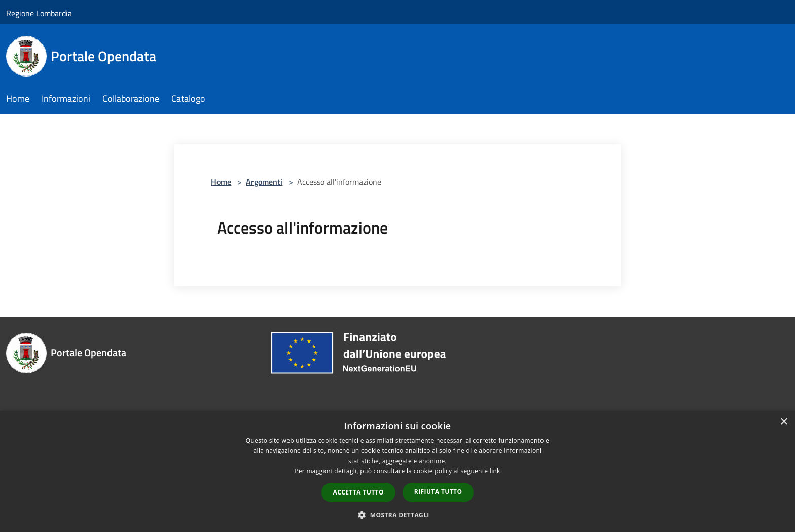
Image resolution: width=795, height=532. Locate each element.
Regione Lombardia (39, 13)
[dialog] (397, 471)
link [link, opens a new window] (495, 471)
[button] (397, 515)
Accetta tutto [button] (358, 492)
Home (221, 182)
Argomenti (264, 182)
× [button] (784, 422)
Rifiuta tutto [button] (438, 492)
